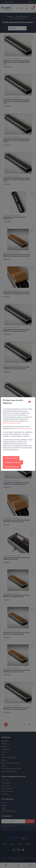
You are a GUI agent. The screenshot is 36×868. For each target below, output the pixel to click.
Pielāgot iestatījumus (13, 462)
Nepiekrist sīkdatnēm (12, 467)
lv (31, 402)
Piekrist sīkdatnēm (11, 458)
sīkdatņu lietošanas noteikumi (12, 423)
